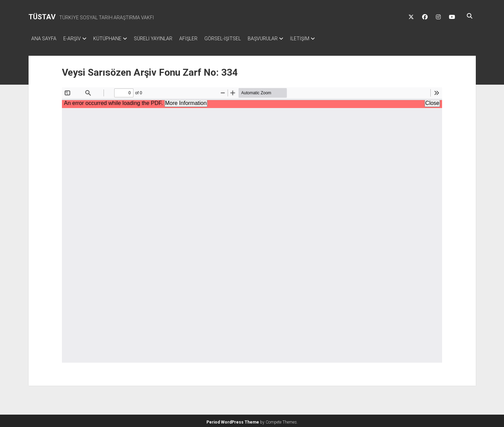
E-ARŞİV (76, 39)
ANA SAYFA (44, 39)
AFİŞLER (202, 39)
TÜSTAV (42, 17)
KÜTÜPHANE (114, 39)
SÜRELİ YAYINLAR (163, 39)
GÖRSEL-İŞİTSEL (240, 39)
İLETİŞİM (324, 39)
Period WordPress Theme (233, 420)
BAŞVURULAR (283, 39)
